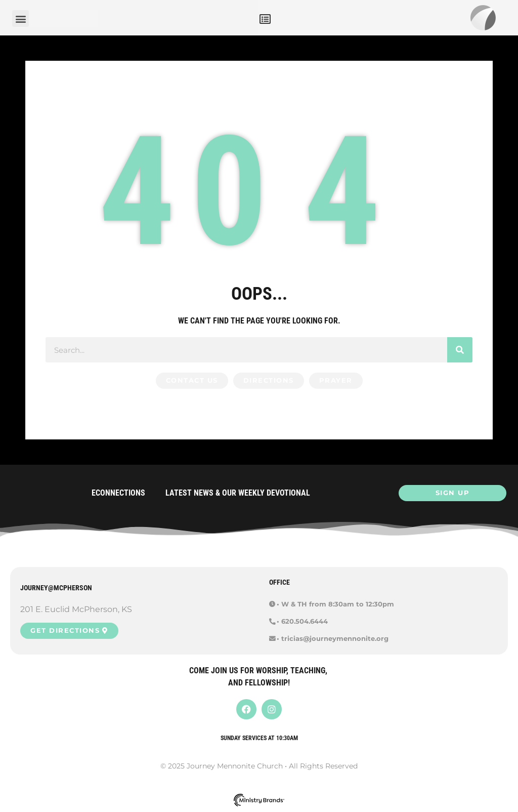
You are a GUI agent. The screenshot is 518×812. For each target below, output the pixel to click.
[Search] (460, 350)
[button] (265, 19)
